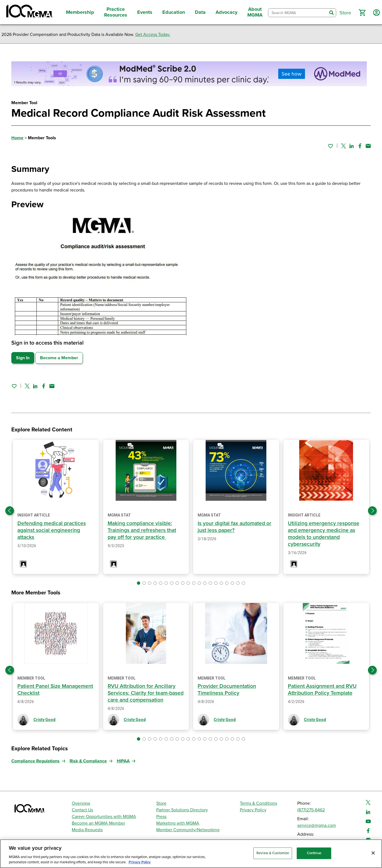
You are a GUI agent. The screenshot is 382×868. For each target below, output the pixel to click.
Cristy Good (44, 720)
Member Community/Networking (188, 830)
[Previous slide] (10, 511)
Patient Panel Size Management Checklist (46, 690)
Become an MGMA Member (98, 823)
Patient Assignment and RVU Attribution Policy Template (323, 690)
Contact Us (82, 810)
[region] (191, 854)
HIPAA (123, 761)
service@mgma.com (317, 825)
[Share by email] (368, 146)
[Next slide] (372, 511)
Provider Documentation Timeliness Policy (227, 690)
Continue (314, 853)
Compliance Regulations (35, 761)
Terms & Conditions (258, 803)
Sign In (23, 358)
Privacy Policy (253, 810)
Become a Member (59, 358)
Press (161, 817)
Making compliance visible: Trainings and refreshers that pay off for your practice (143, 530)
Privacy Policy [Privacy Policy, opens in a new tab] (140, 862)
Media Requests (87, 830)
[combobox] (298, 13)
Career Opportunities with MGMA (104, 817)
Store (161, 803)
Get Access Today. (153, 35)
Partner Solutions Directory (182, 810)
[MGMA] (29, 12)
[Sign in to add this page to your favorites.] (330, 146)
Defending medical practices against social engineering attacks (53, 530)
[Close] (373, 853)
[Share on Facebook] (360, 146)
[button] (362, 13)
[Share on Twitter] (343, 146)
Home (17, 138)
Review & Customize (273, 853)
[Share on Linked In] (352, 146)
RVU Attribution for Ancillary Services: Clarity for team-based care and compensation (145, 693)
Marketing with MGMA (178, 823)
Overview (81, 803)
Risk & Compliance (88, 761)
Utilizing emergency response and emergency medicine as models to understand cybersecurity (324, 534)
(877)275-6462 (311, 810)
